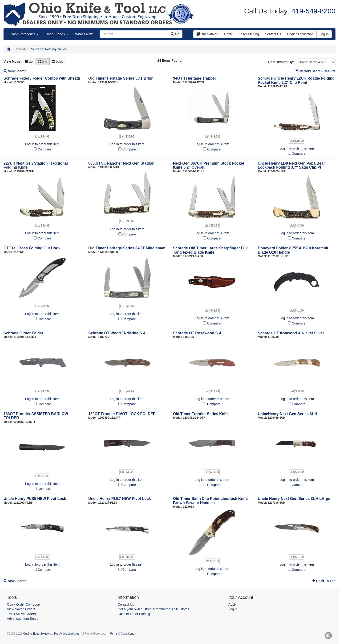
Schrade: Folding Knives (49, 49)
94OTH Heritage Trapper (195, 78)
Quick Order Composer (24, 604)
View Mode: (13, 61)
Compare (44, 149)
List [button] (29, 62)
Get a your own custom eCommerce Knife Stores (153, 609)
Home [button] (228, 34)
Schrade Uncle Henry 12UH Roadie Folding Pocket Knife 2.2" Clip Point (296, 80)
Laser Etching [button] (249, 34)
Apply (232, 604)
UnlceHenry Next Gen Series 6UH (288, 414)
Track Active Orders (21, 614)
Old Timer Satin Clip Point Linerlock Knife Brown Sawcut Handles (210, 501)
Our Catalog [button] (207, 34)
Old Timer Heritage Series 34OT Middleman (127, 248)
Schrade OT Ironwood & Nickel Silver (291, 333)
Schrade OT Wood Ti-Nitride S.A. (117, 333)
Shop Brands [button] (57, 34)
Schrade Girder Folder (23, 333)
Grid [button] (43, 62)
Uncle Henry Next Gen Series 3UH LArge (294, 499)
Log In (233, 609)
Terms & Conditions (122, 634)
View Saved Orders (21, 609)
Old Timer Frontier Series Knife (201, 414)
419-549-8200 (313, 11)
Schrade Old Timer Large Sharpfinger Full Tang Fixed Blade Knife (210, 250)
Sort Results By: (281, 62)
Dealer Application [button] (300, 34)
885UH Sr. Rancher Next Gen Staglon (121, 163)
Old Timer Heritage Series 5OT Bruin (121, 78)
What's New (84, 34)
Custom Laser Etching (134, 614)
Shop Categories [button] (25, 34)
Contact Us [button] (273, 34)
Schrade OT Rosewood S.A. (198, 333)
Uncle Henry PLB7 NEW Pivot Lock (120, 499)
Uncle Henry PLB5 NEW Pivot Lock (35, 499)
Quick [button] (57, 62)
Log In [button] (324, 34)
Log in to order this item (42, 144)
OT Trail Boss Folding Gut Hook (32, 248)
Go (175, 34)
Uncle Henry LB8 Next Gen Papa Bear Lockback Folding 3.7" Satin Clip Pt (291, 165)
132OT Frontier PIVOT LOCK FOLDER (122, 414)
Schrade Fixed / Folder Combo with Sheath (42, 78)
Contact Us (126, 604)
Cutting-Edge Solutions (37, 634)
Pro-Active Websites (67, 634)
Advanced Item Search (24, 619)
